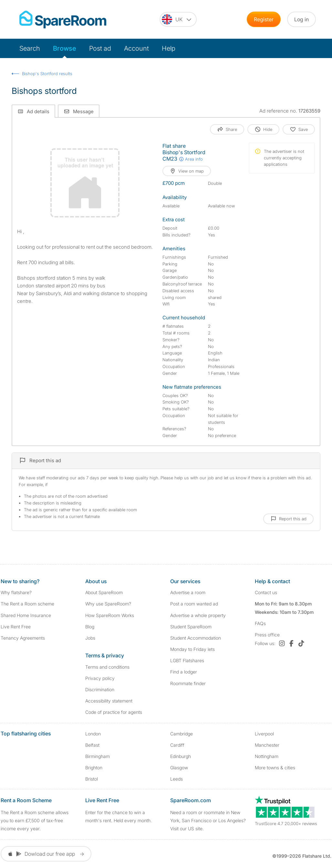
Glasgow (179, 768)
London (93, 734)
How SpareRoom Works (110, 615)
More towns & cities (275, 768)
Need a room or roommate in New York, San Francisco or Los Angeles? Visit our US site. (208, 820)
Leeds (176, 779)
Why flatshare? (16, 592)
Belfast (92, 745)
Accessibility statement (109, 701)
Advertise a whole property (198, 615)
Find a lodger (184, 672)
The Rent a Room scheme (27, 604)
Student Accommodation (196, 638)
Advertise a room (188, 592)
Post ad (100, 48)
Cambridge (182, 734)
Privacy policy (100, 678)
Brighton (94, 768)
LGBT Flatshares (187, 660)
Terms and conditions (107, 667)
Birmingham (98, 756)
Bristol (92, 779)
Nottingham (267, 756)
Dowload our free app (46, 854)
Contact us (266, 592)
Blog (90, 627)
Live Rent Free (16, 627)
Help (169, 48)
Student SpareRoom (191, 627)
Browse (65, 48)
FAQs (260, 623)
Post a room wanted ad (194, 604)
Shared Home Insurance (26, 615)
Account (136, 48)
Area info (191, 159)
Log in (301, 19)
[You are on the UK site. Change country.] (178, 19)
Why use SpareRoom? (108, 604)
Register (264, 19)
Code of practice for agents (114, 712)
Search (30, 48)
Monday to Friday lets (192, 649)
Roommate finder (188, 683)
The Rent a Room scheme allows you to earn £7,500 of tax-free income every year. (35, 820)
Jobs (90, 638)
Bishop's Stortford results (47, 74)
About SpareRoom (104, 592)
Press (267, 635)
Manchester (267, 745)
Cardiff (177, 745)
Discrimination (100, 689)
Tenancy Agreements (23, 638)
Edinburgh (181, 756)
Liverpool (264, 734)
